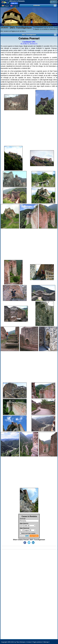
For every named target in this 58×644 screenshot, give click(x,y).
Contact (29, 642)
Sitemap (46, 642)
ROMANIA (45, 5)
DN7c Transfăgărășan (21, 28)
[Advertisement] (29, 130)
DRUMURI (4, 28)
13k (14, 3)
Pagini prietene (37, 642)
